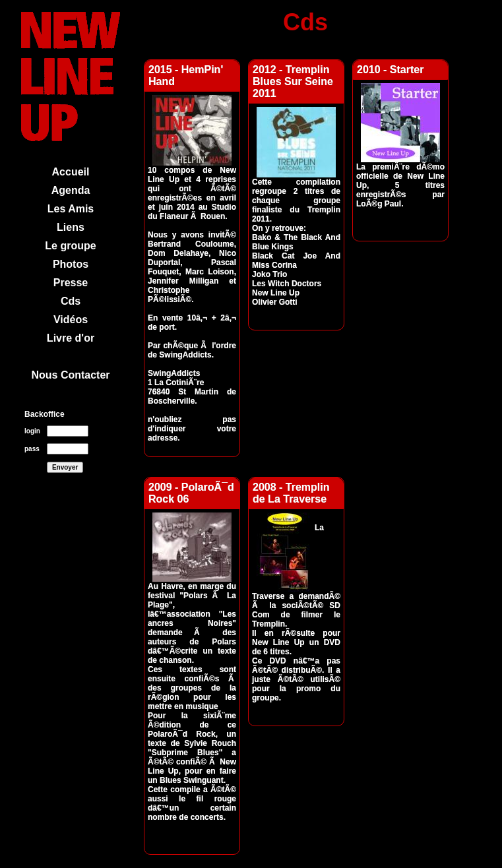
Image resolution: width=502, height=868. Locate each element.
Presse (71, 283)
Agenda (71, 190)
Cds (71, 301)
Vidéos (71, 320)
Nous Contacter (70, 375)
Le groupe (70, 246)
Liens (71, 227)
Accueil (71, 172)
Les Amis (71, 209)
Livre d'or (71, 338)
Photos (71, 264)
